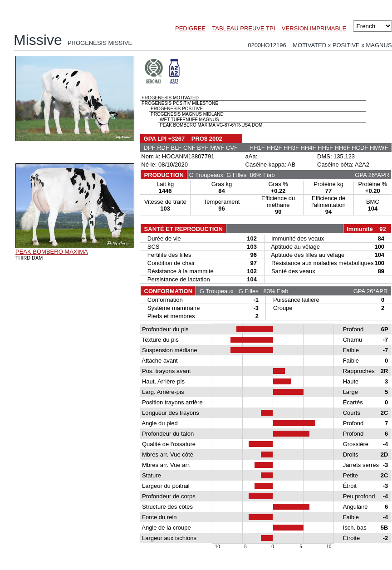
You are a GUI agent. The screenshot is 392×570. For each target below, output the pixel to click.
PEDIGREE (190, 28)
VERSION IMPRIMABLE (314, 28)
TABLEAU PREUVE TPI (243, 28)
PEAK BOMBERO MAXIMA (52, 252)
